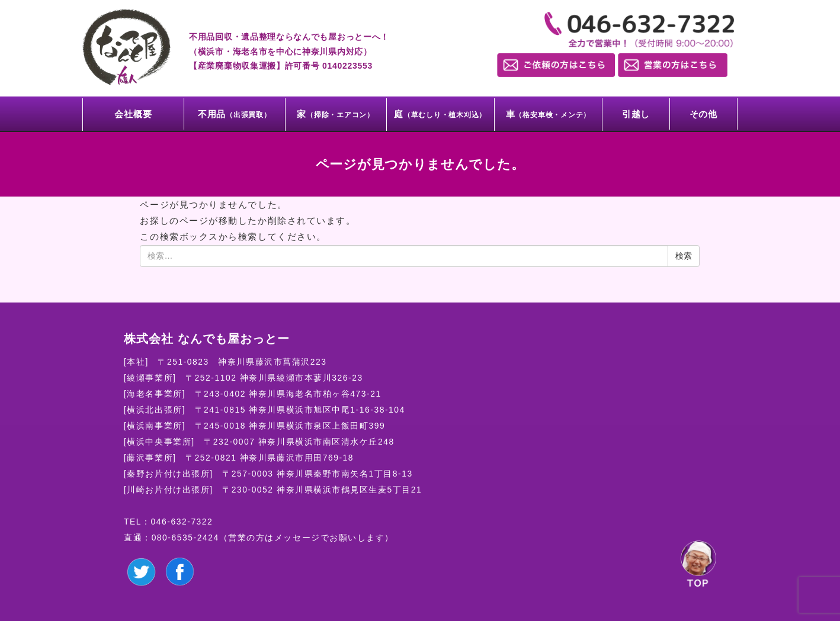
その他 (703, 114)
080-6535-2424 (185, 538)
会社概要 (133, 114)
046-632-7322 (182, 522)
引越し (636, 114)
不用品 (235, 114)
